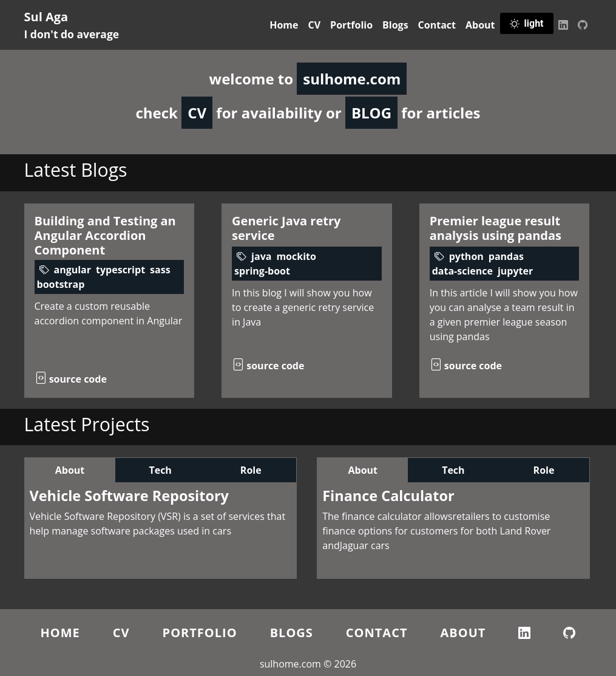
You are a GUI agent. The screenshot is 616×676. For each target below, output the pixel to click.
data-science (462, 271)
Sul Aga (72, 25)
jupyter (515, 271)
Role (251, 470)
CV (315, 25)
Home (284, 25)
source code (71, 379)
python (466, 256)
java (261, 256)
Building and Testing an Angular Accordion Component (105, 235)
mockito (296, 256)
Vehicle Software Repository (129, 496)
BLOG (371, 113)
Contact (437, 25)
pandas (506, 256)
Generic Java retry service (286, 228)
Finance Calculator (388, 496)
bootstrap (61, 284)
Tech (160, 470)
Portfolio (351, 25)
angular (73, 270)
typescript (120, 270)
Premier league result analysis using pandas (496, 228)
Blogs (395, 25)
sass (160, 270)
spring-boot (262, 271)
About (480, 25)
